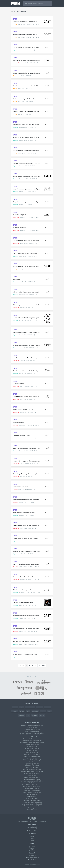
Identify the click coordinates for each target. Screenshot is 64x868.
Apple (22, 707)
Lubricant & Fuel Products (32, 766)
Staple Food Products (32, 798)
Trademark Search (32, 827)
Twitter (32, 846)
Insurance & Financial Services (32, 756)
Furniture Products (32, 750)
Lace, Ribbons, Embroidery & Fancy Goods (32, 760)
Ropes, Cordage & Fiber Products (32, 793)
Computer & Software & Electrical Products (32, 733)
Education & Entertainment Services (32, 741)
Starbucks (22, 715)
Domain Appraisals (32, 829)
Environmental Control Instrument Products (32, 743)
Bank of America (30, 707)
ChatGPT (40, 707)
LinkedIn (32, 850)
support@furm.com (32, 858)
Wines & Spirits (32, 808)
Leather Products (32, 762)
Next (44, 665)
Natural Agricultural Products (32, 779)
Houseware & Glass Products (32, 754)
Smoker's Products (32, 796)
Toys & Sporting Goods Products (32, 800)
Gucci (28, 711)
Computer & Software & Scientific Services (32, 735)
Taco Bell (35, 715)
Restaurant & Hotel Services (32, 791)
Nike (28, 715)
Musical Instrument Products (32, 777)
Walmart (42, 715)
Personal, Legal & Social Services (32, 787)
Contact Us (32, 860)
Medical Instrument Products (32, 773)
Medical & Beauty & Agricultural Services (32, 771)
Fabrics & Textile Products (32, 745)
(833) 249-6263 (32, 856)
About (32, 837)
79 (39, 665)
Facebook (15, 711)
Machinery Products (32, 768)
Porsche (43, 711)
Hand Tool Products (32, 752)
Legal (32, 841)
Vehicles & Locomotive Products (32, 806)
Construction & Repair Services (32, 737)
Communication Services (32, 731)
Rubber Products (32, 794)
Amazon (15, 707)
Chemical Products (32, 727)
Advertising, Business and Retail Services (32, 725)
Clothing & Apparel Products (32, 729)
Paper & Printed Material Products (32, 785)
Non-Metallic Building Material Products (32, 781)
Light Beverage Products (32, 764)
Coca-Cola (47, 707)
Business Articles (32, 831)
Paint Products (32, 783)
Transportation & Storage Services (32, 802)
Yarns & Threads (32, 810)
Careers (32, 839)
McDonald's (35, 711)
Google (22, 711)
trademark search (28, 821)
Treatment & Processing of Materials (32, 804)
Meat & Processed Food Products (32, 770)
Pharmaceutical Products (32, 789)
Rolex (50, 711)
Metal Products (32, 775)
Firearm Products (32, 747)
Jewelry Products (32, 758)
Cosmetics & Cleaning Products (32, 739)
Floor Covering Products (32, 748)
